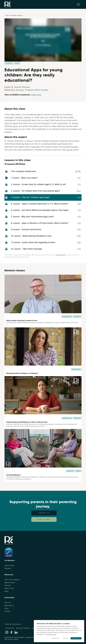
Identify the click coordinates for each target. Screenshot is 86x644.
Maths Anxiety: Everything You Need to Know (22, 321)
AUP (33, 628)
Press (7, 608)
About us (8, 602)
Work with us (9, 605)
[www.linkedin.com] (16, 632)
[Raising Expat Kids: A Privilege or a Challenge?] (43, 349)
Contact (7, 611)
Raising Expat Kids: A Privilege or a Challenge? (22, 373)
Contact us (44, 513)
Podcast (8, 585)
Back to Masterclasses (14, 15)
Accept (76, 638)
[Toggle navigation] (78, 4)
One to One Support (12, 580)
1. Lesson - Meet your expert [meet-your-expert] (24, 178)
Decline (56, 638)
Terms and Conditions (23, 628)
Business (8, 568)
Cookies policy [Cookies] (52, 634)
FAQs (6, 591)
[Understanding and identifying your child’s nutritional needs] (43, 398)
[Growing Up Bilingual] (43, 451)
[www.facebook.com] (11, 632)
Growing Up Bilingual (13, 475)
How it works (9, 565)
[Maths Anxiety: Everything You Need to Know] (43, 296)
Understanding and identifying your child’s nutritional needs (27, 422)
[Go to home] (8, 4)
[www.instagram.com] (7, 632)
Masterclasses (10, 582)
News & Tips (9, 588)
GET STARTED (61, 255)
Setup (66, 638)
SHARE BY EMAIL (44, 519)
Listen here (36, 95)
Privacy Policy (10, 628)
